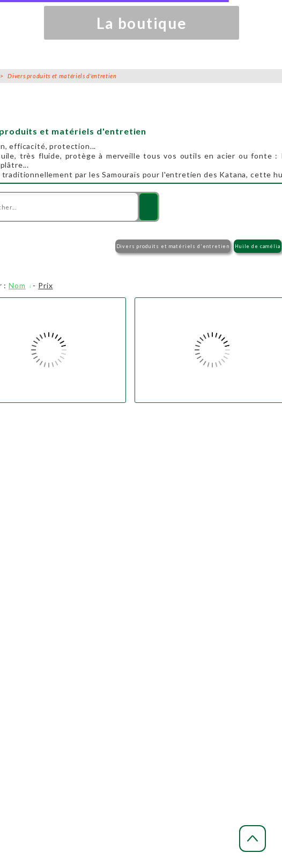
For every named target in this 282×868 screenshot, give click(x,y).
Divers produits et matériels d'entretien (173, 246)
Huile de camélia (257, 246)
